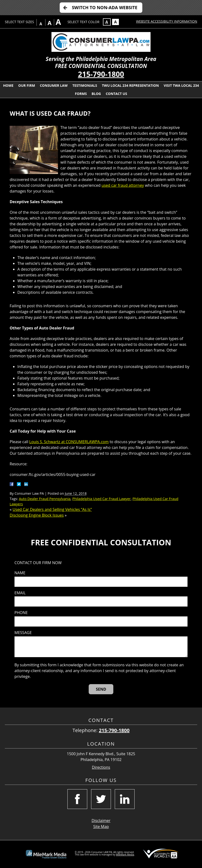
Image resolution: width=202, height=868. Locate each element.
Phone (21, 613)
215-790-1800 (101, 74)
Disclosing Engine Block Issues (37, 515)
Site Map (101, 827)
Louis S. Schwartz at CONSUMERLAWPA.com (69, 442)
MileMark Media (125, 855)
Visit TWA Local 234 (181, 85)
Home (8, 85)
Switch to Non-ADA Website (105, 7)
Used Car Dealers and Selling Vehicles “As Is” (52, 509)
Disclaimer (101, 821)
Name (20, 573)
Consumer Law (54, 85)
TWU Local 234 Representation (130, 85)
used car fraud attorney (123, 185)
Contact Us (116, 94)
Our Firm (27, 85)
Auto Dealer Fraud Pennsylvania (45, 499)
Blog (96, 94)
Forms (81, 94)
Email (20, 593)
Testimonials (85, 85)
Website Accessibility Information (167, 21)
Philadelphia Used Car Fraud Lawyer (101, 499)
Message (23, 633)
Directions (101, 767)
